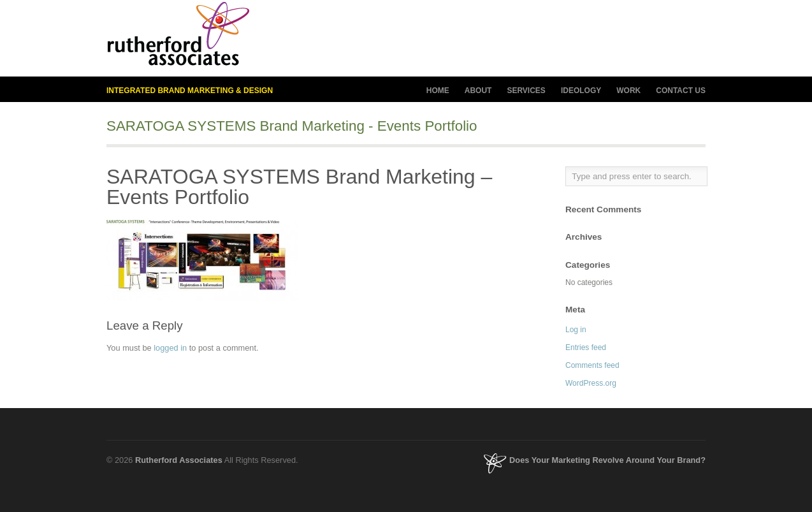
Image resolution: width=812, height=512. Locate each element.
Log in (576, 330)
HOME (438, 91)
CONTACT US (681, 91)
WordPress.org (591, 383)
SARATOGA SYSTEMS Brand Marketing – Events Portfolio (299, 187)
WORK (628, 91)
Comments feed (592, 365)
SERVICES (526, 91)
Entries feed (586, 347)
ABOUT (478, 91)
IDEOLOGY (581, 91)
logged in (170, 348)
